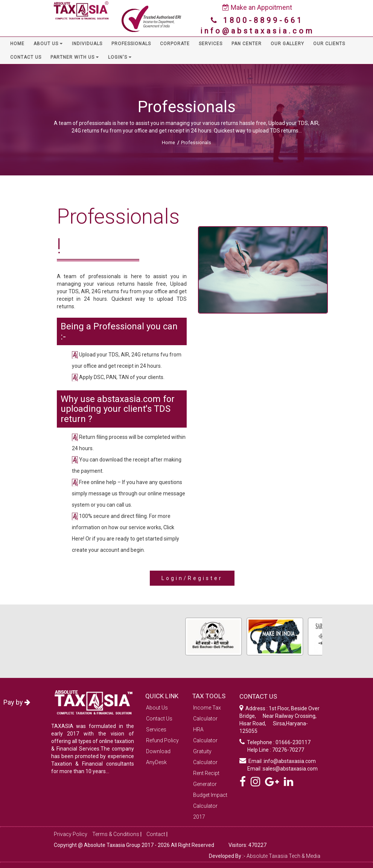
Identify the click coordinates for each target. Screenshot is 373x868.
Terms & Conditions (116, 834)
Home (168, 142)
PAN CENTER (247, 44)
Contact (156, 834)
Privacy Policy (71, 834)
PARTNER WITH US (75, 57)
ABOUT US (48, 44)
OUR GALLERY (287, 44)
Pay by (17, 702)
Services (156, 729)
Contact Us (159, 719)
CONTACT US (26, 57)
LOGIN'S (120, 57)
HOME (17, 44)
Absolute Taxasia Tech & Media (283, 856)
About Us (157, 708)
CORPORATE (175, 44)
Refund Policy (162, 740)
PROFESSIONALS (131, 44)
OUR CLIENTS (329, 44)
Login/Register (192, 578)
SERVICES (211, 44)
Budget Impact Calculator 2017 (210, 806)
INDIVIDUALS (87, 44)
